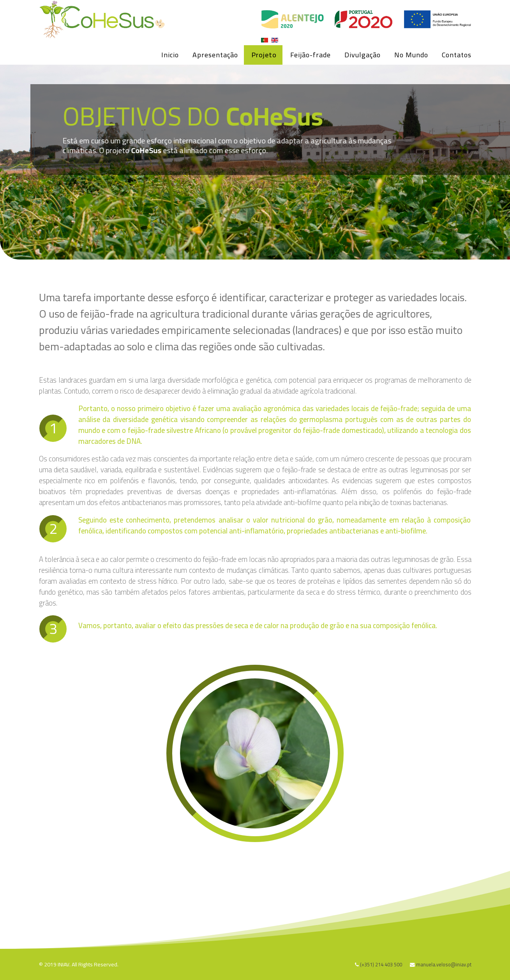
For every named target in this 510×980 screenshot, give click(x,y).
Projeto (264, 55)
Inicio (170, 55)
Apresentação (215, 55)
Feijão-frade (311, 55)
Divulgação (363, 55)
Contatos (457, 55)
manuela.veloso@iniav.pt (444, 965)
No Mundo (411, 55)
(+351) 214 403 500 (381, 965)
